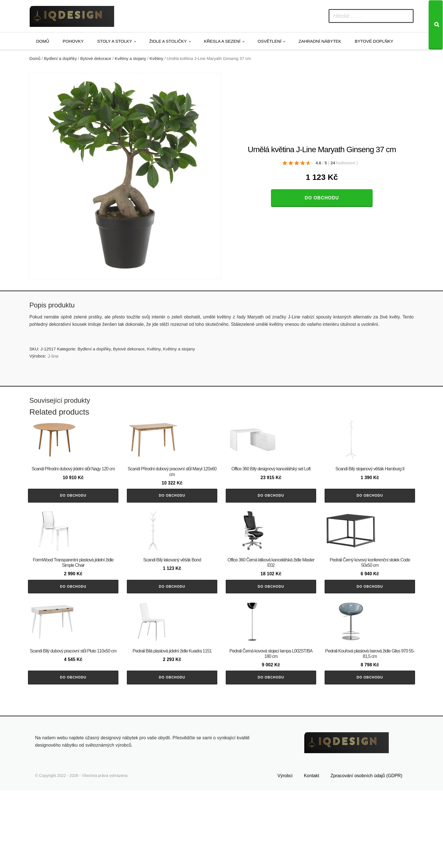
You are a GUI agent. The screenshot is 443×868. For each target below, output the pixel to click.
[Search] (436, 25)
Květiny (157, 59)
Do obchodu (322, 198)
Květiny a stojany (130, 59)
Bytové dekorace (96, 59)
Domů (43, 41)
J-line (53, 356)
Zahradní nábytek (320, 41)
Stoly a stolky (115, 41)
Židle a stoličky (168, 41)
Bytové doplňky (374, 41)
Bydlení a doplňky (60, 59)
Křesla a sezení (222, 41)
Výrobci (285, 853)
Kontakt (311, 853)
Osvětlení (270, 41)
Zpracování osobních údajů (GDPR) (366, 853)
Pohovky (73, 41)
